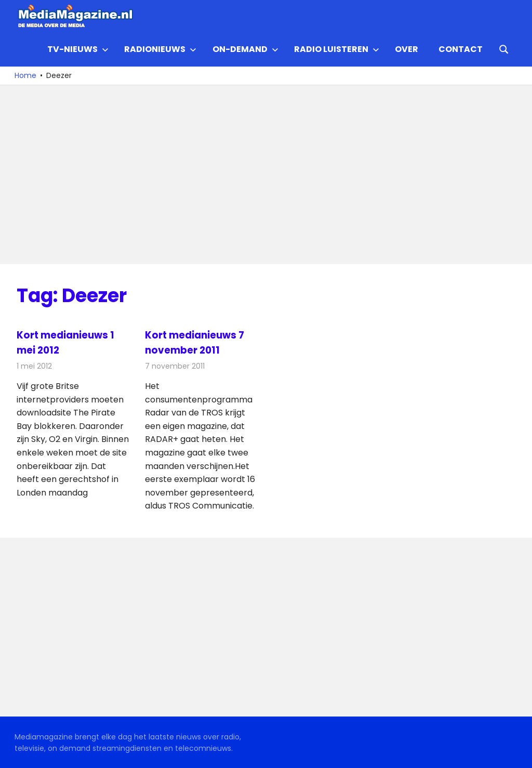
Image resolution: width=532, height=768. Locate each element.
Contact (461, 49)
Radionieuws (160, 49)
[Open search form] (504, 48)
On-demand (245, 49)
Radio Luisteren (337, 49)
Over (407, 49)
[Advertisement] (266, 175)
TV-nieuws (78, 49)
